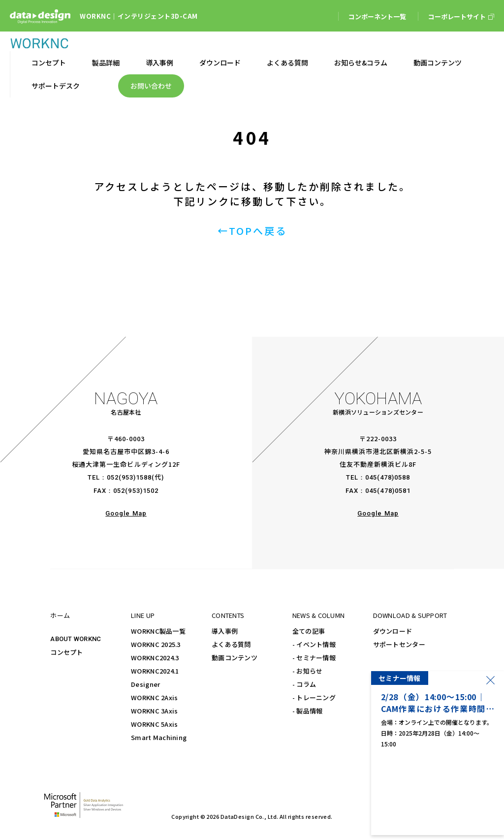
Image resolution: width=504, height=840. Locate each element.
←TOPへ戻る (252, 231)
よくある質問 (231, 644)
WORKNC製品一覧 (158, 631)
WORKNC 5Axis (154, 724)
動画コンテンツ (235, 658)
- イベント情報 (314, 644)
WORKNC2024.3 (155, 658)
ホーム (60, 615)
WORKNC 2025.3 (156, 644)
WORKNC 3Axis (154, 711)
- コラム (304, 684)
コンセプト (66, 652)
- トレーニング (314, 697)
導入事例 (225, 631)
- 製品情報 (308, 711)
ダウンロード (393, 631)
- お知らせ (308, 671)
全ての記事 (309, 631)
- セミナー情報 (314, 658)
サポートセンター (399, 644)
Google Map (126, 513)
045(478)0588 (388, 477)
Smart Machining (159, 737)
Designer (145, 684)
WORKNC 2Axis (154, 697)
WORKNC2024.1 (155, 671)
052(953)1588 (129, 477)
